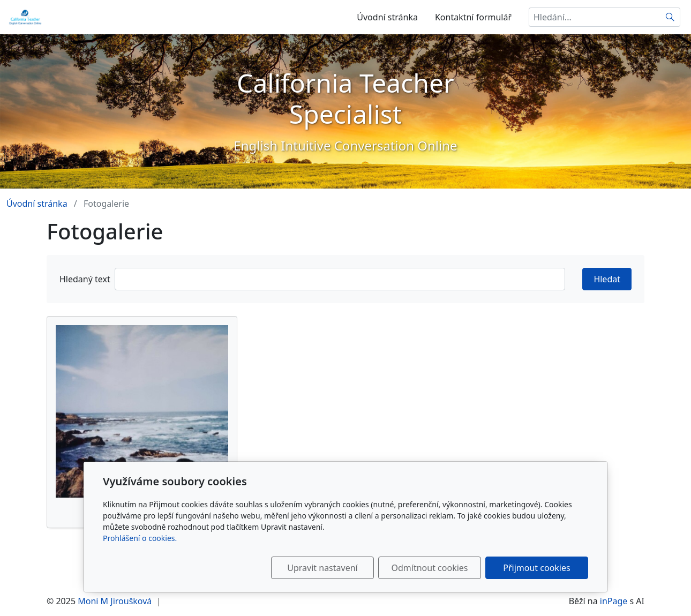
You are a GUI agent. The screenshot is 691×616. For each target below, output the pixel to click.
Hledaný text (85, 279)
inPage (614, 601)
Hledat (607, 279)
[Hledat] (670, 17)
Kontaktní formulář (473, 17)
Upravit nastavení (322, 568)
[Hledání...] (595, 17)
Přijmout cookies (536, 568)
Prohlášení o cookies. (140, 538)
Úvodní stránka (387, 17)
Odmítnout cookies (430, 568)
